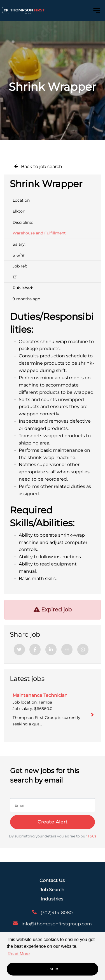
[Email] (67, 650)
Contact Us (52, 880)
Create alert (53, 822)
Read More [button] (19, 954)
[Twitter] (19, 650)
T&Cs (92, 836)
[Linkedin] (51, 650)
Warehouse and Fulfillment (39, 233)
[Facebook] (35, 650)
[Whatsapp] (83, 650)
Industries (52, 899)
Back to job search (42, 167)
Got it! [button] (53, 969)
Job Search (52, 890)
